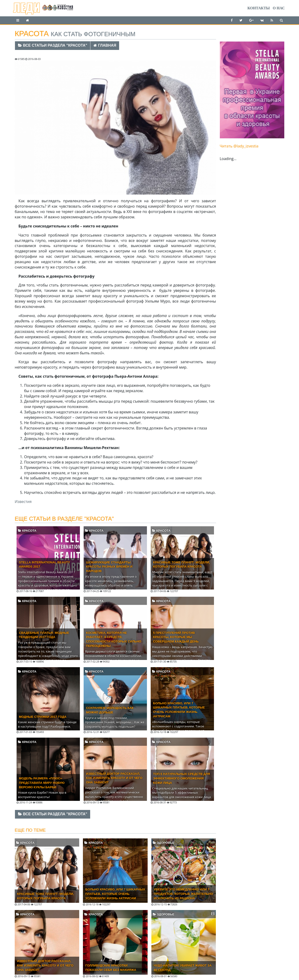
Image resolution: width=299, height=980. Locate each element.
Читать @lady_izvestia (239, 146)
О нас (279, 8)
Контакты (259, 8)
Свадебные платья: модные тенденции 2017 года (44, 635)
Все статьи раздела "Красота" (53, 45)
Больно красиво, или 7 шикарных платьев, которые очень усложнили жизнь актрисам (179, 710)
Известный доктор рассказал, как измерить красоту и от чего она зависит (114, 778)
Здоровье (164, 843)
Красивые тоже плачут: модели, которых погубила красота (181, 565)
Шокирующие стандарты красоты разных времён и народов (109, 567)
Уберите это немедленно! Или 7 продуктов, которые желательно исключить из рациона (183, 894)
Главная (105, 45)
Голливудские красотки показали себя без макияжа (111, 968)
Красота (27, 531)
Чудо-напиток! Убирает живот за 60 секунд (183, 968)
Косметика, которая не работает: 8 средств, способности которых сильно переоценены (114, 639)
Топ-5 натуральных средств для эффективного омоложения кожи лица (182, 778)
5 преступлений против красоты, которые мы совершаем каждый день (176, 637)
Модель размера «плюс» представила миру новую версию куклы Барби (42, 783)
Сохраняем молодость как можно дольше (110, 710)
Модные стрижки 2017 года (43, 717)
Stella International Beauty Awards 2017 (44, 565)
